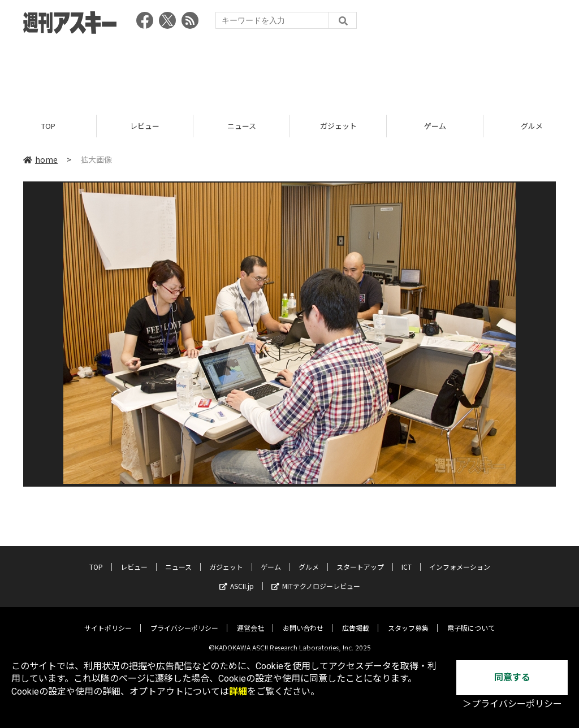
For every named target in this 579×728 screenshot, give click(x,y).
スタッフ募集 (408, 619)
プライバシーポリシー (184, 619)
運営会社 (250, 619)
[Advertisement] (289, 71)
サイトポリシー (108, 619)
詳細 (238, 692)
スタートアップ (360, 558)
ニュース (242, 126)
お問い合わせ (303, 619)
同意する (512, 677)
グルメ (309, 558)
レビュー (145, 126)
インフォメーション (460, 558)
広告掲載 (356, 619)
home (40, 159)
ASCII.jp (237, 577)
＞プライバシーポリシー (512, 704)
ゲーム (435, 126)
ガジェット (338, 126)
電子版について (471, 619)
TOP (48, 126)
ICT (407, 558)
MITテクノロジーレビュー (316, 577)
